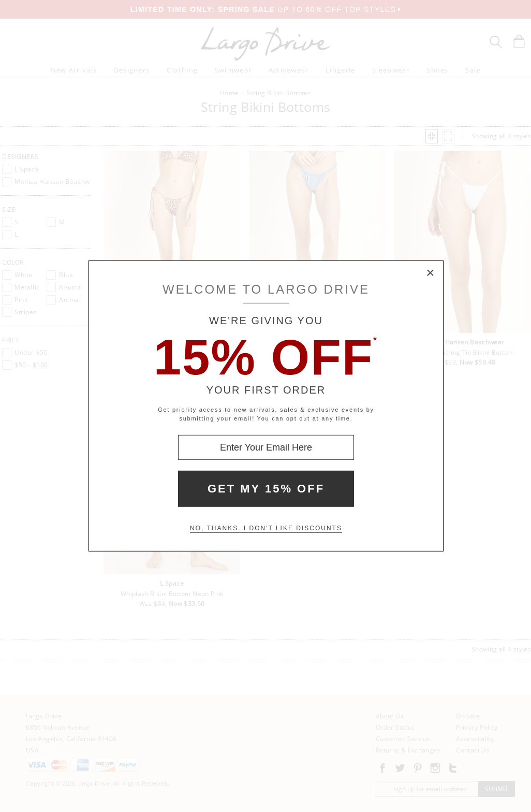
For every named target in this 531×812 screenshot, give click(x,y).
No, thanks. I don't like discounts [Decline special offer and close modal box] (266, 528)
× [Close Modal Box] (431, 273)
